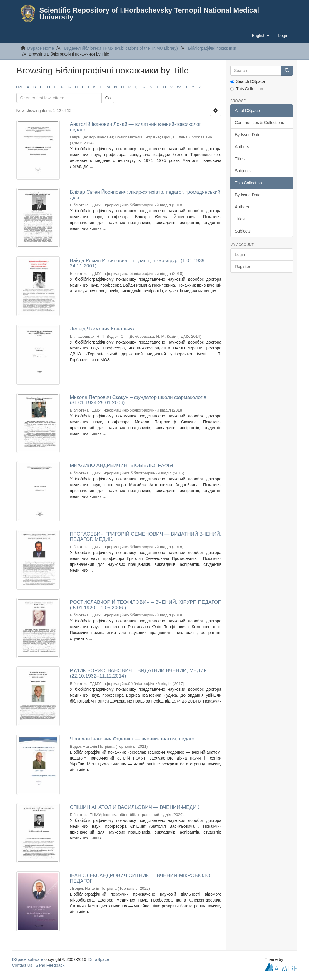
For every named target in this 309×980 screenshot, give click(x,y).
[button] (260, 36)
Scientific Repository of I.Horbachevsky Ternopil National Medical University (149, 14)
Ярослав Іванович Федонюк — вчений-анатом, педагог (133, 739)
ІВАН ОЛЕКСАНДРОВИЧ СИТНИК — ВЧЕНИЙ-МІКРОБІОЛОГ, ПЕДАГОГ (142, 878)
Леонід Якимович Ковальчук (102, 329)
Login (240, 255)
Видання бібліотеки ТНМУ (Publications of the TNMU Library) (121, 48)
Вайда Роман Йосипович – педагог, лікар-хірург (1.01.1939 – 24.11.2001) (139, 263)
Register (243, 267)
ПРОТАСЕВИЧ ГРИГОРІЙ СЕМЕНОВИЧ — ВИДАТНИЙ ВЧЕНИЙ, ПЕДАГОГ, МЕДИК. (145, 537)
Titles (240, 159)
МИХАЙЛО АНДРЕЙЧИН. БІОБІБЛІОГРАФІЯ (121, 465)
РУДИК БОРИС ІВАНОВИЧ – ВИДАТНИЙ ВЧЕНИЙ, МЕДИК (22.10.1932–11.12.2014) (138, 673)
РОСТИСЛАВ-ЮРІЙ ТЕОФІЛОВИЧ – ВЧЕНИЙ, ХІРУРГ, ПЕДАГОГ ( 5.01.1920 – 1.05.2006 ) (145, 605)
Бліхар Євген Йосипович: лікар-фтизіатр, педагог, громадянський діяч (145, 195)
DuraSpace (99, 959)
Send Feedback (50, 965)
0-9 (19, 87)
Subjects (243, 171)
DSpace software (28, 959)
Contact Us (22, 965)
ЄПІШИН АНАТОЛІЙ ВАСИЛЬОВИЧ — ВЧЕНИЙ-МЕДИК (135, 807)
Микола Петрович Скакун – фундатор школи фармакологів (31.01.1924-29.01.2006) (138, 400)
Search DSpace (248, 81)
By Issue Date (248, 135)
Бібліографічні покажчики (212, 48)
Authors (242, 147)
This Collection (247, 89)
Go (108, 98)
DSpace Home (40, 48)
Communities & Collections (259, 123)
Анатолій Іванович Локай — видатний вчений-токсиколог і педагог (137, 127)
